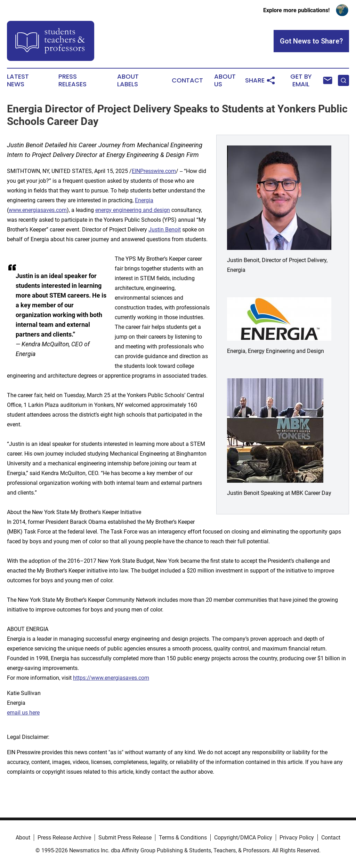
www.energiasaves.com (38, 210)
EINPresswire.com (154, 171)
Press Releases (72, 80)
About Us (225, 80)
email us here (23, 713)
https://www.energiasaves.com (111, 678)
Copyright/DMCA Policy (243, 838)
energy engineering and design (133, 210)
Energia (144, 200)
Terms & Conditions (183, 838)
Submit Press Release (125, 838)
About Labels (128, 80)
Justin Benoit (165, 230)
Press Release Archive (64, 838)
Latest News (18, 80)
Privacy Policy (297, 838)
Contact (187, 80)
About (23, 838)
